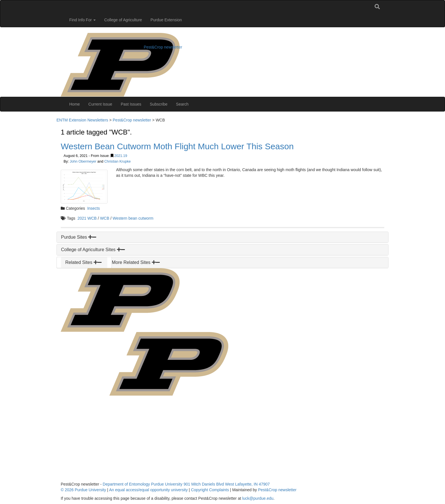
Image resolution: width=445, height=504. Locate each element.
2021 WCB (87, 218)
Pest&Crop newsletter (163, 47)
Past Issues (131, 104)
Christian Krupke (118, 161)
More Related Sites (136, 262)
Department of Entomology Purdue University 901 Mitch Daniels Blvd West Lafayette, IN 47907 (186, 484)
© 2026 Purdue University (83, 490)
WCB (105, 218)
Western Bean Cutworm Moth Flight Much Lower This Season (177, 146)
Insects (93, 208)
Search (182, 104)
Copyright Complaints (210, 490)
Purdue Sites (79, 237)
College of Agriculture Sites (93, 250)
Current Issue (100, 104)
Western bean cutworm (133, 218)
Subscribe (159, 104)
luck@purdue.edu (258, 498)
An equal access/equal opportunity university (148, 490)
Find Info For (82, 20)
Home (74, 104)
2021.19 (121, 156)
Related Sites (83, 262)
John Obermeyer (83, 161)
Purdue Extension (166, 20)
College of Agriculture (123, 20)
